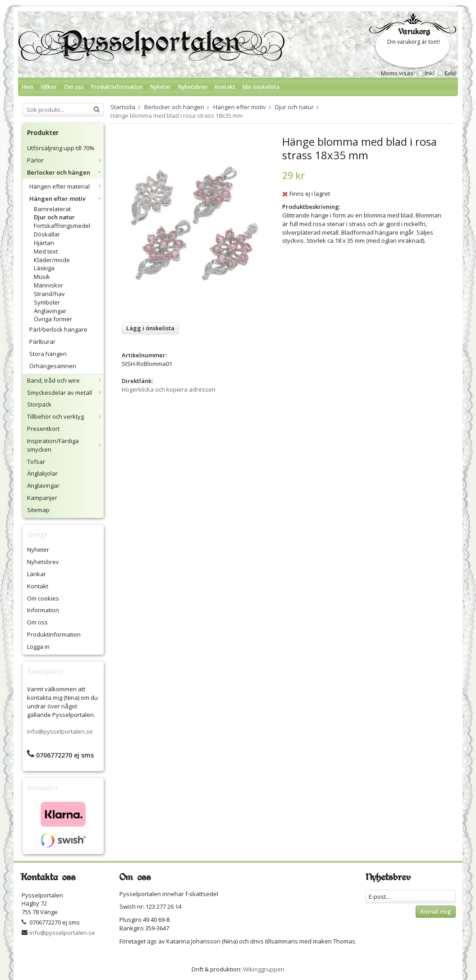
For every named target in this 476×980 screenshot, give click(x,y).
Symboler (47, 302)
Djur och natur (54, 217)
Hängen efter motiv (66, 199)
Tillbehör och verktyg (65, 416)
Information (43, 610)
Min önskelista (261, 87)
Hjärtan (44, 243)
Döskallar (47, 234)
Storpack (39, 404)
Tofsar (36, 462)
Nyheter (160, 87)
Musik (42, 277)
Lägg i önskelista (150, 328)
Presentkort (43, 429)
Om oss (74, 87)
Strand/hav (49, 294)
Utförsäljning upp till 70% (61, 148)
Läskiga (44, 268)
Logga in (38, 647)
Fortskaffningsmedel (62, 226)
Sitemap (38, 510)
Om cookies (43, 598)
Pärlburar (42, 342)
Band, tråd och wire (65, 380)
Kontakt (225, 87)
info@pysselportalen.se (60, 731)
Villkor (49, 87)
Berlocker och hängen (65, 172)
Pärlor (65, 160)
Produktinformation (117, 87)
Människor (48, 285)
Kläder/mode (52, 260)
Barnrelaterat (52, 209)
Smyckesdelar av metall (65, 393)
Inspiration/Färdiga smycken (65, 445)
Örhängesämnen (53, 366)
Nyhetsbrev (193, 87)
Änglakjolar (42, 473)
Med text (46, 251)
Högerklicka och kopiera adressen (169, 389)
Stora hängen (48, 354)
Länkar (37, 574)
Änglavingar (50, 311)
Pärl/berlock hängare (58, 329)
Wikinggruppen (264, 969)
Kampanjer (42, 498)
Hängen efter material (66, 186)
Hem (27, 87)
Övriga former (53, 319)
